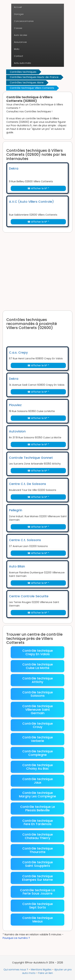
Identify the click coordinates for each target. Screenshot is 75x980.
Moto (17, 49)
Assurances (20, 42)
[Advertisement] (37, 272)
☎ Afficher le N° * (38, 188)
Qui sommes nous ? (16, 970)
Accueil (18, 7)
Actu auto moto (22, 63)
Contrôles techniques (23, 72)
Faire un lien (46, 973)
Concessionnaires (24, 21)
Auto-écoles (21, 35)
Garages (19, 14)
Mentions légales (41, 970)
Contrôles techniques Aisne (27, 83)
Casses (18, 28)
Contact (19, 56)
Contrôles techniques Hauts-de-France (34, 77)
